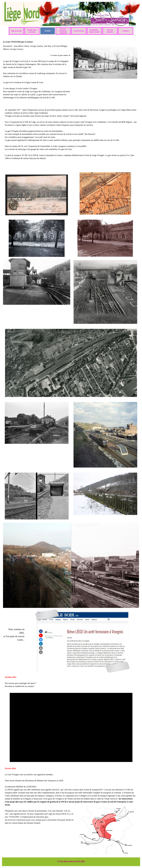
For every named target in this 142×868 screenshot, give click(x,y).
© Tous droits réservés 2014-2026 (71, 861)
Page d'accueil (16, 31)
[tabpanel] (37, 75)
